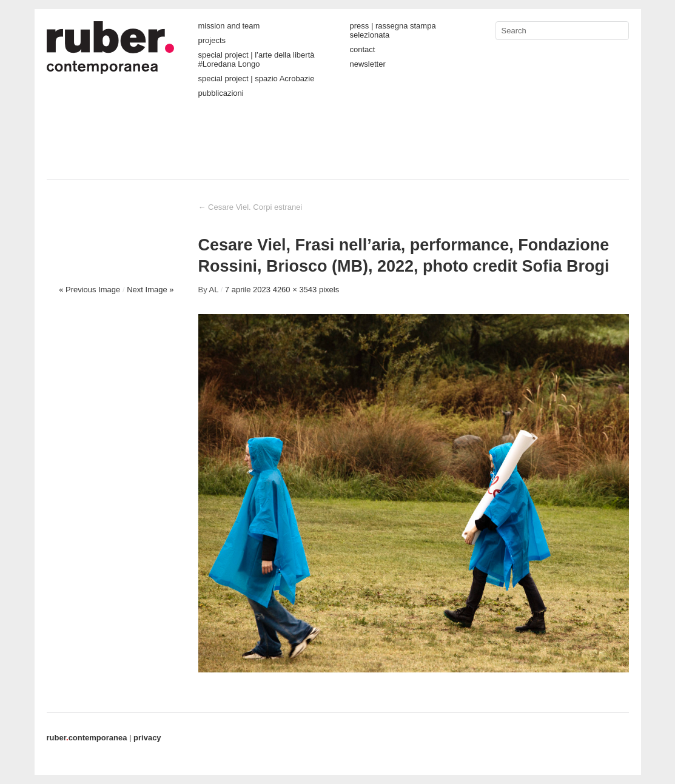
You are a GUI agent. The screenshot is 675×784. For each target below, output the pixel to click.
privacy (147, 738)
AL (214, 290)
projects (212, 40)
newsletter (368, 64)
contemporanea (87, 738)
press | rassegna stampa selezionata (393, 30)
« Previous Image (89, 290)
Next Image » (150, 290)
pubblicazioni (221, 93)
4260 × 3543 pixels (306, 290)
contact (363, 49)
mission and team (229, 26)
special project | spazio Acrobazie (257, 79)
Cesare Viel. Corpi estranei (250, 207)
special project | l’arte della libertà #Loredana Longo (257, 59)
